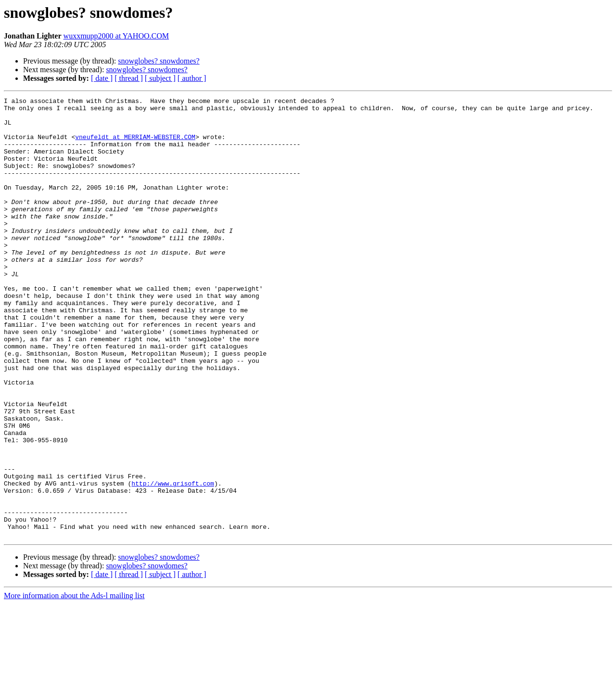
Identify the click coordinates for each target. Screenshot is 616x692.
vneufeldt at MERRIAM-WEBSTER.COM (135, 145)
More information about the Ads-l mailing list (74, 684)
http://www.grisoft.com (173, 561)
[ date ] (102, 78)
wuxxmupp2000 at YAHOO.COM (116, 36)
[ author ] (192, 78)
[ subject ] (160, 78)
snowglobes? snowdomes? (159, 61)
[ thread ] (129, 78)
